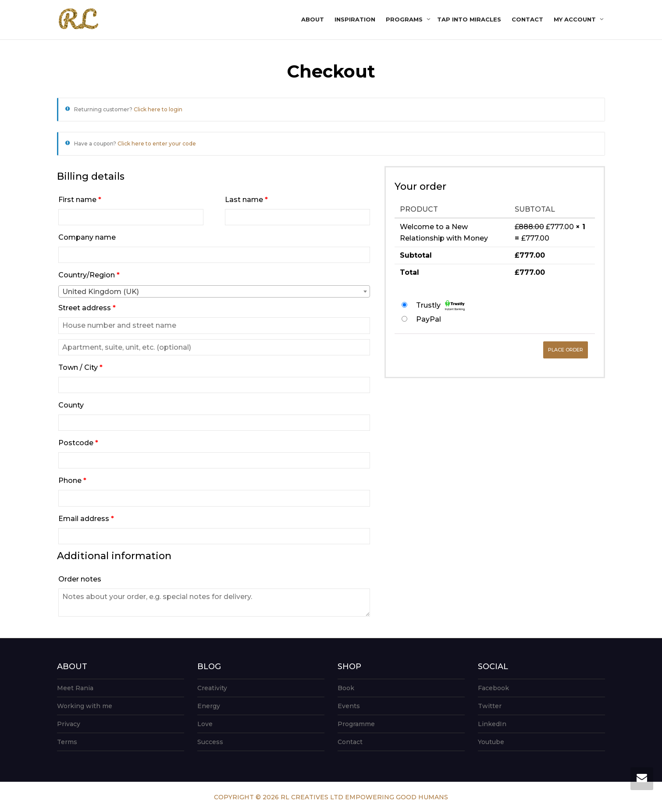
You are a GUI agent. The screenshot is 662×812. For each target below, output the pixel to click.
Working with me (85, 706)
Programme (356, 724)
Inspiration (355, 19)
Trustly (440, 305)
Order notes (81, 579)
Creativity (212, 688)
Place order (566, 350)
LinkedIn (492, 724)
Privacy (69, 724)
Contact (527, 19)
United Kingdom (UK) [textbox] (101, 292)
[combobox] (214, 291)
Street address (87, 308)
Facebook (493, 688)
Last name (246, 200)
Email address (86, 519)
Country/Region (89, 275)
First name (80, 200)
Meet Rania (75, 688)
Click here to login (158, 109)
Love (205, 724)
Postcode (78, 443)
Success (210, 742)
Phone (72, 480)
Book (346, 688)
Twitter (490, 706)
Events (349, 706)
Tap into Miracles (469, 19)
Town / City (80, 367)
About (313, 19)
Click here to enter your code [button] (157, 144)
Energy (209, 706)
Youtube (491, 742)
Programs (405, 19)
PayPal (429, 319)
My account (576, 19)
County (72, 405)
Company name (88, 237)
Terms (67, 742)
